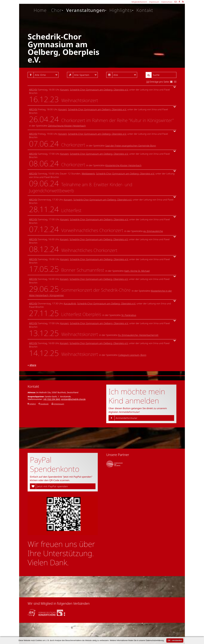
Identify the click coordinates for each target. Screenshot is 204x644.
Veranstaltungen (87, 10)
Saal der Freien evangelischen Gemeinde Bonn (131, 146)
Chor (57, 10)
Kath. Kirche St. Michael (137, 271)
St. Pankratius (129, 315)
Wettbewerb (88, 174)
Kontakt (145, 10)
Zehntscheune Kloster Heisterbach (67, 126)
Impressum (154, 2)
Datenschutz (167, 2)
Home (40, 10)
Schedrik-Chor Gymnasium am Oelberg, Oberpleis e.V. (99, 90)
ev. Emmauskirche (153, 231)
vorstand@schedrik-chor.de (73, 399)
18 (147, 82)
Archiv (33, 90)
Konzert (64, 90)
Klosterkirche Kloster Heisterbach (123, 165)
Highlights (122, 10)
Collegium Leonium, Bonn (132, 355)
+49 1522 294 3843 (51, 399)
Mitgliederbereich (139, 2)
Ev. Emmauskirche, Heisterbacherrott (138, 335)
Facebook (44, 404)
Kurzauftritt (70, 303)
